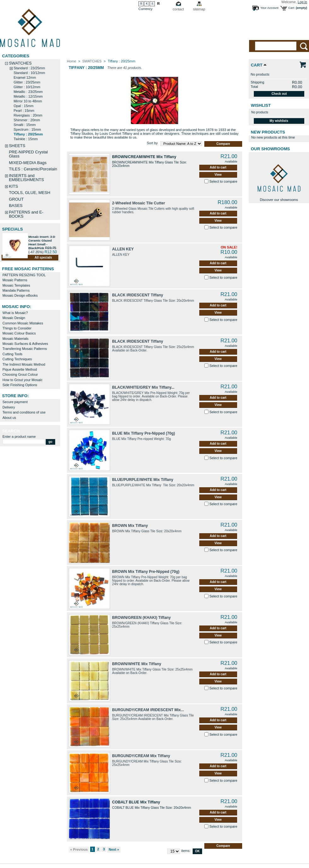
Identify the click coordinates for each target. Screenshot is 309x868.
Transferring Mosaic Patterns (25, 349)
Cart (257, 65)
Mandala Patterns (16, 290)
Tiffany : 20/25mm (28, 134)
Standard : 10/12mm (29, 73)
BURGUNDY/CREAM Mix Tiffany (141, 756)
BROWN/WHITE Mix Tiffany (137, 664)
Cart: (292, 8)
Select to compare (223, 181)
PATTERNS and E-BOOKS (26, 214)
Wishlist (261, 105)
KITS (13, 186)
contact (178, 9)
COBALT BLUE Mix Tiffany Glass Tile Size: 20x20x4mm (152, 808)
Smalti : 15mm (25, 125)
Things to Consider (17, 328)
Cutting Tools (12, 354)
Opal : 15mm (23, 106)
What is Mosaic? (15, 313)
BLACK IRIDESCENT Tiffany (138, 295)
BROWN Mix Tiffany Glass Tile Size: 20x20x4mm (147, 531)
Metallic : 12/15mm (28, 96)
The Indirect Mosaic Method (24, 364)
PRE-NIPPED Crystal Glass (28, 154)
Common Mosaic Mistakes (23, 323)
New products (268, 132)
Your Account (269, 8)
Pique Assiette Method (20, 369)
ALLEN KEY (123, 249)
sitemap (199, 9)
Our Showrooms (271, 149)
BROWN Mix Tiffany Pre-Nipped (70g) (146, 572)
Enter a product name (19, 437)
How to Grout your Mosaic (23, 380)
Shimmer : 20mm (27, 120)
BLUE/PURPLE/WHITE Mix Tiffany (143, 480)
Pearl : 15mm (24, 111)
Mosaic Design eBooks (20, 295)
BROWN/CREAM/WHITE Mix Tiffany (144, 157)
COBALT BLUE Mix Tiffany (136, 802)
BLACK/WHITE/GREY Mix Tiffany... (143, 387)
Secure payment (15, 402)
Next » (114, 849)
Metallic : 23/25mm (28, 92)
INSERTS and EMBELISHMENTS (26, 178)
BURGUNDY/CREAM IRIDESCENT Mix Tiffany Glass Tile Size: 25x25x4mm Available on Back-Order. (153, 717)
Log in (302, 2)
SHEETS (17, 146)
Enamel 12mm (25, 77)
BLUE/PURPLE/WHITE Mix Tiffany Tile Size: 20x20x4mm (153, 485)
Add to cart (218, 167)
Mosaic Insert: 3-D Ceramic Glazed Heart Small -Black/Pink (42, 242)
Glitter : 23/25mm (27, 82)
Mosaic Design (14, 318)
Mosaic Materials (16, 339)
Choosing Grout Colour (20, 374)
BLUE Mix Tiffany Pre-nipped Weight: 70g (142, 439)
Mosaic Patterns (15, 280)
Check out (279, 94)
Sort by (152, 143)
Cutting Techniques (17, 359)
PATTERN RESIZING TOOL (24, 275)
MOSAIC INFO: (17, 307)
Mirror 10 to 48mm (28, 101)
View (218, 175)
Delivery (9, 407)
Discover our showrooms (279, 200)
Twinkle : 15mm (26, 139)
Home (71, 61)
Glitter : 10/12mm (27, 87)
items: (186, 851)
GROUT (16, 199)
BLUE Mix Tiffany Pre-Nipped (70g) (144, 433)
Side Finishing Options (20, 385)
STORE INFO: (16, 396)
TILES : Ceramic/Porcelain (33, 169)
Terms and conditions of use (24, 412)
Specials (13, 229)
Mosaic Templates (16, 285)
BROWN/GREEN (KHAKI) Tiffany (142, 618)
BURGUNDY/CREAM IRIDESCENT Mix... (148, 710)
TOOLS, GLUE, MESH (29, 193)
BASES (16, 206)
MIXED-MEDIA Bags (28, 163)
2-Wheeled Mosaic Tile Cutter (139, 203)
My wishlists (279, 121)
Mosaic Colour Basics (19, 333)
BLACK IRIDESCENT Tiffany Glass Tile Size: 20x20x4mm (153, 301)
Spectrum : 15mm (27, 129)
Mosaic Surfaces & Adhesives (25, 344)
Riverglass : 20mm (28, 115)
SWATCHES (20, 63)
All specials (43, 257)
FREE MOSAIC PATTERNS (28, 269)
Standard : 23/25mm (29, 68)
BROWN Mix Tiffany (130, 526)
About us (9, 418)
